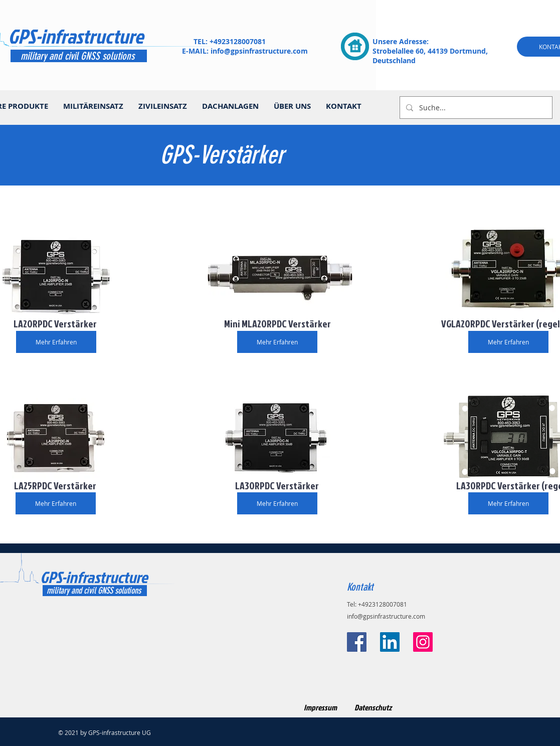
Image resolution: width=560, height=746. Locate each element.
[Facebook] (357, 642)
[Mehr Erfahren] (56, 342)
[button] (277, 323)
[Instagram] (423, 642)
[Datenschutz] (373, 708)
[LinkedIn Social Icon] (390, 642)
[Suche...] (475, 108)
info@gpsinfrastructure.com (259, 51)
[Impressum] (321, 708)
